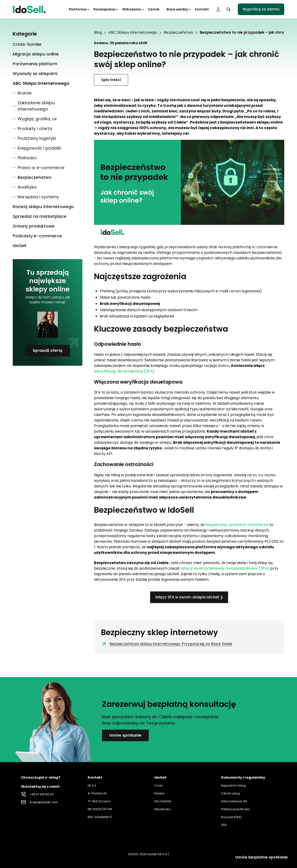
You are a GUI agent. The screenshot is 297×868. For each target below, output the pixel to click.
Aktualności (163, 809)
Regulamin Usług (233, 785)
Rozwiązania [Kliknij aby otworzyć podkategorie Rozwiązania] (106, 9)
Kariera (159, 793)
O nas (158, 785)
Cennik (154, 9)
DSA (224, 825)
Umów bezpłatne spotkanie (261, 857)
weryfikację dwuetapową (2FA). (125, 371)
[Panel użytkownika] (218, 9)
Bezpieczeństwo (178, 33)
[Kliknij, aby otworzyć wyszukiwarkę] (229, 9)
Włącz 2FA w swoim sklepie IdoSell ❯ (189, 597)
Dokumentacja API (234, 801)
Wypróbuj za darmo (261, 9)
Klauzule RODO (231, 817)
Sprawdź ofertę (48, 351)
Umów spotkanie (125, 735)
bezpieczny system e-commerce (237, 525)
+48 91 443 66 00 (42, 794)
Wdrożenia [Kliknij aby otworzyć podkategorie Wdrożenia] (133, 9)
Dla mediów (163, 801)
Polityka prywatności (236, 809)
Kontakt (202, 9)
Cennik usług (230, 793)
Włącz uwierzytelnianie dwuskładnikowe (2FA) (225, 568)
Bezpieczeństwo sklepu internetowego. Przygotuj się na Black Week (167, 644)
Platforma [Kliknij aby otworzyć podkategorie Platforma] (79, 9)
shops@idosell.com (44, 802)
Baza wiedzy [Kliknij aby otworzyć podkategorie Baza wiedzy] (179, 9)
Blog (98, 33)
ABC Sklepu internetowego (133, 33)
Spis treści (111, 80)
